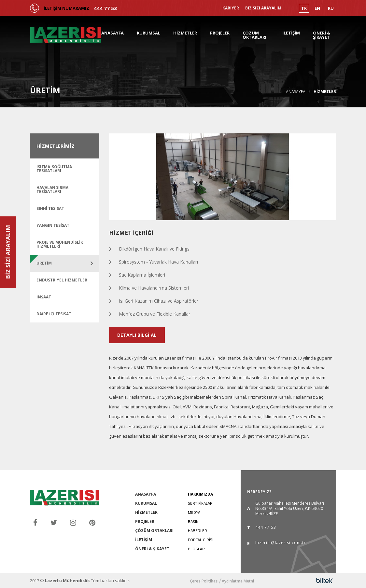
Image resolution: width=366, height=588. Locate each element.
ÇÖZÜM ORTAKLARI (254, 35)
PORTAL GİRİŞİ (201, 540)
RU (331, 8)
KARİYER (231, 8)
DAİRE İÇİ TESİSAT (54, 314)
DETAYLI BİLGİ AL (137, 335)
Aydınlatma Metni (238, 581)
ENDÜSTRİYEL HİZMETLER (62, 280)
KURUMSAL (148, 33)
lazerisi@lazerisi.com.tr (281, 543)
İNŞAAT (44, 297)
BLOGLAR (196, 549)
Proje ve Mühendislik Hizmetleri (60, 244)
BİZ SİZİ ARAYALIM (263, 8)
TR (304, 8)
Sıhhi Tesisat (50, 208)
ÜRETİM (44, 263)
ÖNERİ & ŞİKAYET (322, 35)
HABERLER (197, 531)
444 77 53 (105, 8)
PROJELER (220, 33)
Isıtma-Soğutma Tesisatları (54, 169)
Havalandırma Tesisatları (52, 190)
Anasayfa (296, 92)
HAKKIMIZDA (200, 494)
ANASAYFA (113, 33)
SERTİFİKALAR (200, 503)
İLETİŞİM (291, 33)
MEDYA (194, 512)
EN (317, 8)
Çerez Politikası (204, 581)
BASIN (193, 521)
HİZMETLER (185, 33)
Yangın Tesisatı (54, 225)
